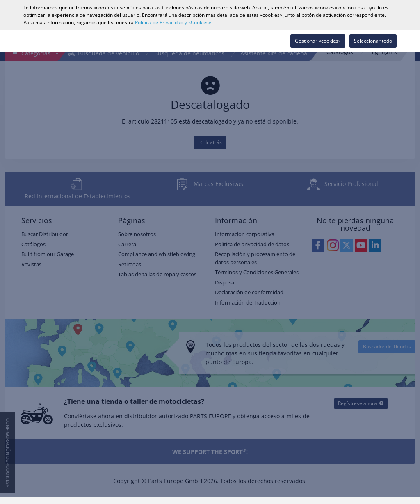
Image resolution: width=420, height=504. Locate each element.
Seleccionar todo (373, 41)
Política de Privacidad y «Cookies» (173, 22)
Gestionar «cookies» (318, 41)
